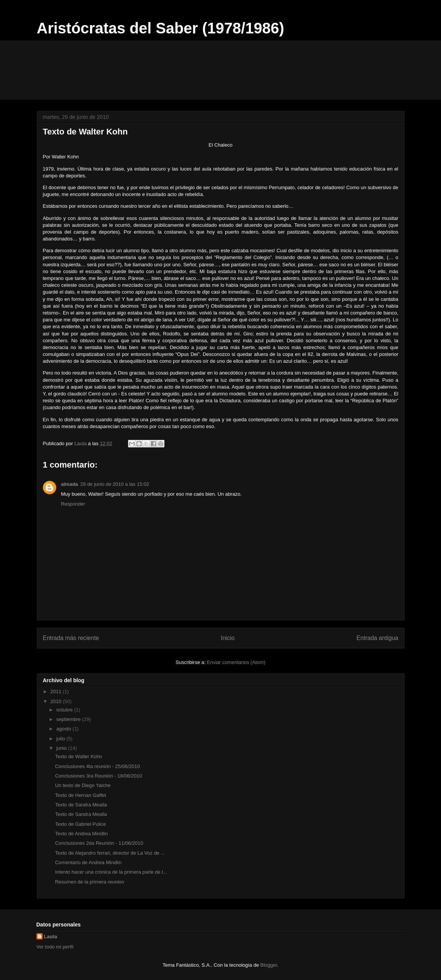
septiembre (69, 719)
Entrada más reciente (71, 638)
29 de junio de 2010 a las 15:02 (115, 484)
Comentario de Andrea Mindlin (88, 862)
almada (70, 484)
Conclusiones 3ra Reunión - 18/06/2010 (99, 776)
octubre (65, 710)
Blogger (269, 965)
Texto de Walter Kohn (79, 756)
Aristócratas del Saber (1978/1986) (160, 28)
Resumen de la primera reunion (90, 882)
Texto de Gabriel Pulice (81, 824)
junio (62, 748)
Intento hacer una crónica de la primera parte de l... (111, 872)
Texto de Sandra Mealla (81, 805)
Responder (73, 504)
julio (61, 739)
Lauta (51, 937)
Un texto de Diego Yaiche (83, 785)
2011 (57, 692)
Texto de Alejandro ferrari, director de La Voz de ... (110, 853)
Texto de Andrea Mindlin (81, 834)
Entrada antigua (377, 638)
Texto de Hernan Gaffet (81, 795)
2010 (57, 701)
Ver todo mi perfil (55, 947)
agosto (64, 729)
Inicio (228, 638)
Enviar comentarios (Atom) (236, 662)
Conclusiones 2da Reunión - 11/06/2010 (99, 843)
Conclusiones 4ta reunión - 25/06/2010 (97, 766)
